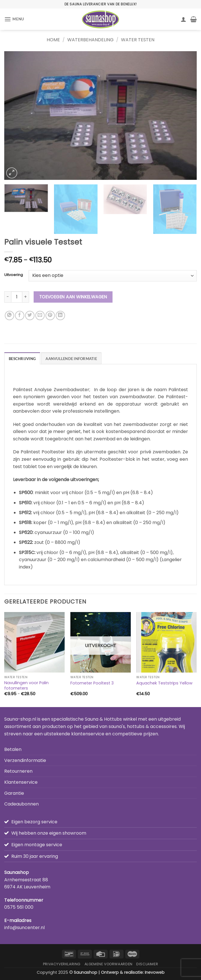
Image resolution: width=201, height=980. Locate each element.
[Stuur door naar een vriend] (40, 315)
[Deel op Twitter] (30, 315)
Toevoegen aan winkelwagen (73, 297)
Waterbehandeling (90, 40)
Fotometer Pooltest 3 (92, 683)
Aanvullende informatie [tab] (71, 359)
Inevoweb (155, 972)
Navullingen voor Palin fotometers (26, 685)
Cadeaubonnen (21, 804)
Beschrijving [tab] (22, 359)
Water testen (138, 40)
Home (53, 40)
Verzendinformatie (25, 760)
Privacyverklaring (62, 964)
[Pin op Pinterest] (50, 315)
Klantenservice (21, 782)
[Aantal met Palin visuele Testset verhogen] (26, 297)
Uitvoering (14, 275)
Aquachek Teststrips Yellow (164, 683)
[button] (14, 19)
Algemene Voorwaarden (109, 964)
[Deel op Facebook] (20, 315)
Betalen (13, 749)
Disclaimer (147, 964)
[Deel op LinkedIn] (60, 315)
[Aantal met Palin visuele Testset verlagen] (8, 297)
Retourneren (18, 771)
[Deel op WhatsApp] (9, 315)
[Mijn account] (183, 19)
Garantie (14, 793)
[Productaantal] (17, 297)
